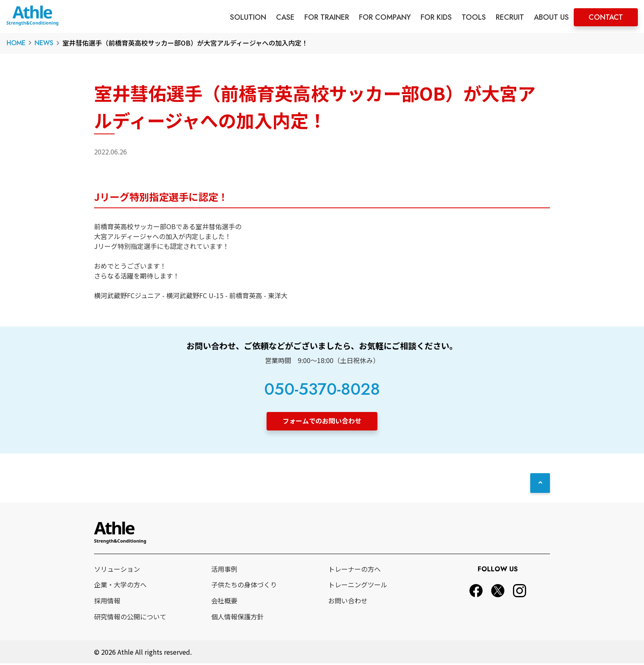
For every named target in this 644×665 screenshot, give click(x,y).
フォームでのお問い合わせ (322, 421)
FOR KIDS (436, 17)
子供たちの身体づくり (244, 586)
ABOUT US (551, 17)
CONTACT (606, 17)
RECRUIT (510, 17)
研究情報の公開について (130, 618)
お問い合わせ (348, 602)
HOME (16, 43)
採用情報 (107, 602)
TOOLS (474, 17)
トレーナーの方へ (354, 570)
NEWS (44, 43)
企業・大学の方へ (120, 586)
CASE (285, 17)
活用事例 (224, 570)
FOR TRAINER (327, 17)
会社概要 (224, 602)
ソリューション (117, 570)
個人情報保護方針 (237, 618)
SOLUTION (248, 17)
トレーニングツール (358, 586)
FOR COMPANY (385, 17)
